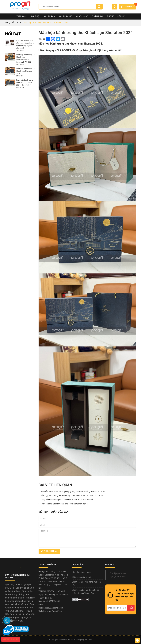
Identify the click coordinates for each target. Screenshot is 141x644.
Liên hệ (121, 16)
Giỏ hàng (129, 7)
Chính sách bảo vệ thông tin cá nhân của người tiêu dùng (86, 592)
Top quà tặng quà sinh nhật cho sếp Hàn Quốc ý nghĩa (63, 504)
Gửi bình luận (49, 551)
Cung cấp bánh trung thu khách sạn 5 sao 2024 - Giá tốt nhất (66, 500)
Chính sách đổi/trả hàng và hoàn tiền (86, 584)
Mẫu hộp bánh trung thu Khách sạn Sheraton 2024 (26, 71)
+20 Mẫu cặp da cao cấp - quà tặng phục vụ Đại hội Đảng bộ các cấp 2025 (72, 492)
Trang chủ (22, 16)
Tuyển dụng (97, 16)
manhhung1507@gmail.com (51, 608)
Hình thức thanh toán (81, 572)
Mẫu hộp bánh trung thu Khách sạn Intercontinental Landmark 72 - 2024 (71, 496)
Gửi (131, 608)
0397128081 (54, 601)
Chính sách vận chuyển (82, 577)
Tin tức (110, 16)
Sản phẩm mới (66, 16)
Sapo (90, 640)
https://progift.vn (54, 611)
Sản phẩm (49, 16)
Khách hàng (82, 16)
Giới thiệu (35, 16)
